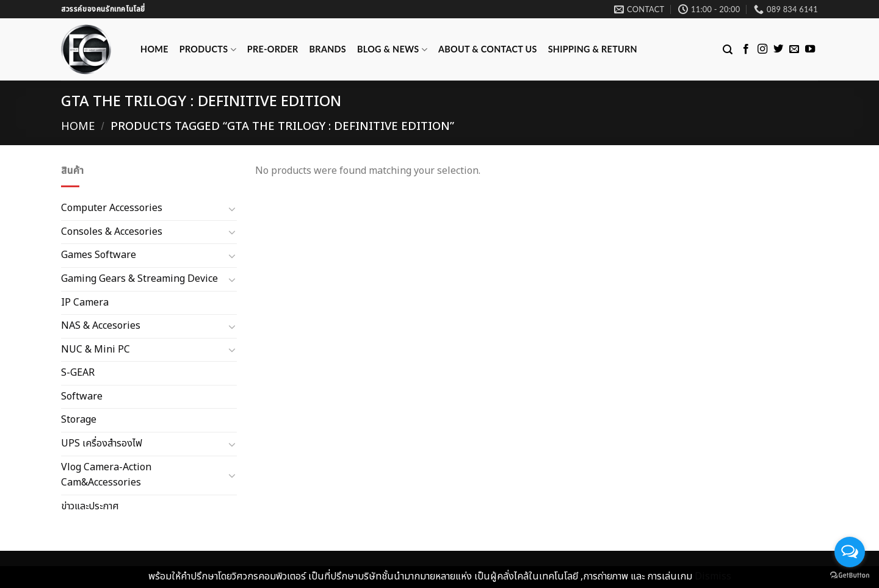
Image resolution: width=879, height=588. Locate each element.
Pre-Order (273, 49)
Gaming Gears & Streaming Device (139, 279)
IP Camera (85, 302)
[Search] (728, 50)
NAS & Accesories (101, 326)
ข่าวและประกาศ (90, 506)
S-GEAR (78, 373)
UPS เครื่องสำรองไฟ (102, 443)
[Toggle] (232, 209)
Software (82, 396)
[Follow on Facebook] (746, 49)
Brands (328, 49)
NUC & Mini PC (96, 349)
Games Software (99, 255)
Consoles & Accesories (112, 231)
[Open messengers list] (850, 552)
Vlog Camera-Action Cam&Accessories (106, 475)
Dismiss (713, 576)
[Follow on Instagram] (762, 49)
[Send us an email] (794, 49)
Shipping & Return (593, 49)
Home (154, 49)
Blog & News (392, 50)
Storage (79, 420)
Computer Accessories (112, 208)
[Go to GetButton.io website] (850, 575)
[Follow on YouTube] (810, 49)
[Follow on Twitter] (778, 49)
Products (208, 50)
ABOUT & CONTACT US (488, 49)
